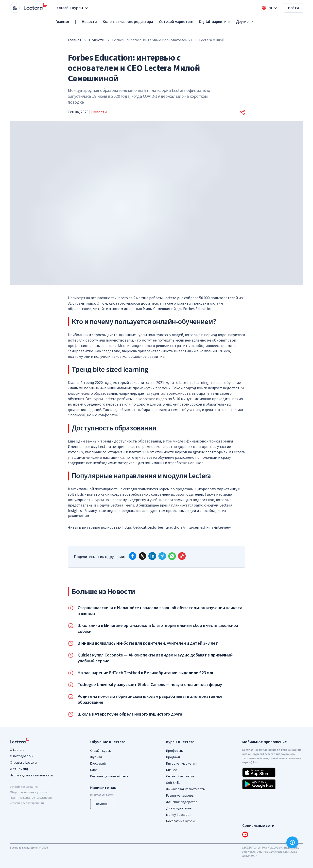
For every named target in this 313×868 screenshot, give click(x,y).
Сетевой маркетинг (176, 22)
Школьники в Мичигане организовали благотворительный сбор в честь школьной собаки (158, 629)
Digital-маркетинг (215, 22)
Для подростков (179, 808)
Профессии (175, 751)
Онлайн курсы (101, 751)
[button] (242, 112)
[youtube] (245, 835)
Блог (94, 770)
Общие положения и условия (29, 792)
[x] (142, 556)
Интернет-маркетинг (182, 764)
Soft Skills (173, 783)
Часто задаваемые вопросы (31, 775)
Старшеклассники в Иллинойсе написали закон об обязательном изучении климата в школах (160, 611)
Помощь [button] (102, 804)
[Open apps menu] (15, 8)
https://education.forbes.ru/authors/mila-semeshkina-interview (177, 527)
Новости (89, 22)
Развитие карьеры (180, 796)
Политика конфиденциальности (31, 798)
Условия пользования (24, 787)
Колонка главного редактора (128, 22)
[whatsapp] (172, 556)
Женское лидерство (182, 802)
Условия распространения (27, 803)
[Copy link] (182, 556)
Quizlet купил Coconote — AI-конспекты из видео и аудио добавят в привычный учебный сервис (155, 658)
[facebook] (133, 556)
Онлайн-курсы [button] (73, 8)
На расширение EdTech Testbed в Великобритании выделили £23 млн (146, 673)
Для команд (19, 769)
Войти (294, 8)
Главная (62, 22)
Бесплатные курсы (180, 821)
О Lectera (17, 750)
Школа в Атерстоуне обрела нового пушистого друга (130, 714)
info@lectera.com (102, 795)
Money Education (179, 815)
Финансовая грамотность (185, 789)
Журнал (96, 757)
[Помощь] (292, 842)
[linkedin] (152, 556)
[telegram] (162, 556)
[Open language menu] (270, 8)
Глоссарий (98, 764)
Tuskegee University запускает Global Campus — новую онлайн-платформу (150, 685)
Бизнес (172, 770)
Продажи (173, 757)
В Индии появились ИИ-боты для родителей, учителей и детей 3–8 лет (148, 643)
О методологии (22, 756)
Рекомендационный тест (109, 776)
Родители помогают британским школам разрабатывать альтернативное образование (150, 700)
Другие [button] (245, 22)
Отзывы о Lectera (23, 763)
